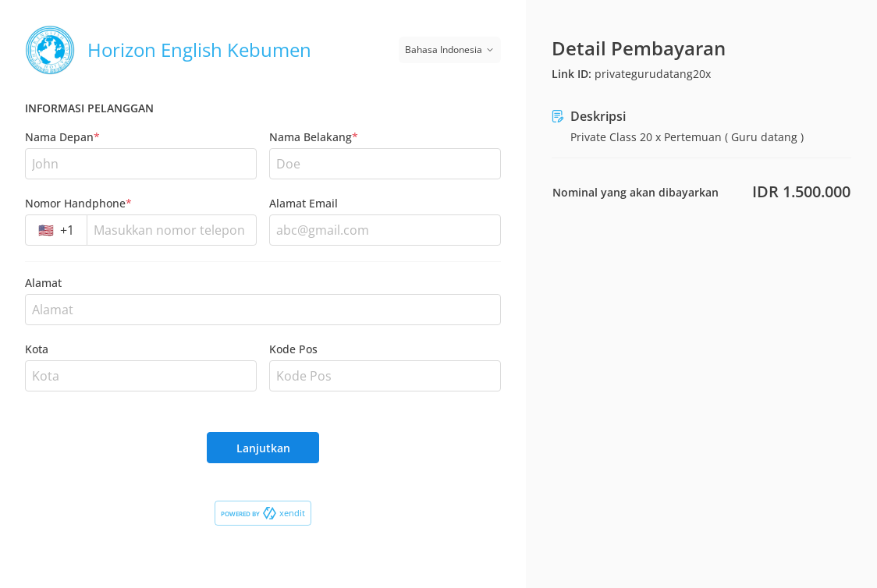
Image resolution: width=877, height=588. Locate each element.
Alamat (43, 283)
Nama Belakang (314, 137)
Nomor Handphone (78, 203)
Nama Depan (62, 137)
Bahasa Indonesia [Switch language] (450, 50)
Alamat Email (304, 203)
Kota (37, 349)
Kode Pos (293, 349)
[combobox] (56, 230)
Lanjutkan (263, 448)
